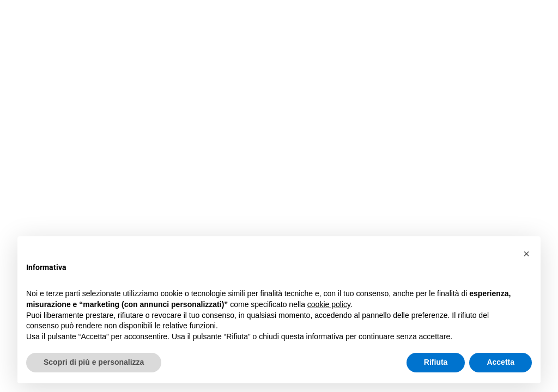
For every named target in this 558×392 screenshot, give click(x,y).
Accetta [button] (501, 362)
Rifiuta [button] (436, 362)
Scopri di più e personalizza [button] (94, 362)
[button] (526, 254)
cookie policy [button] (329, 304)
